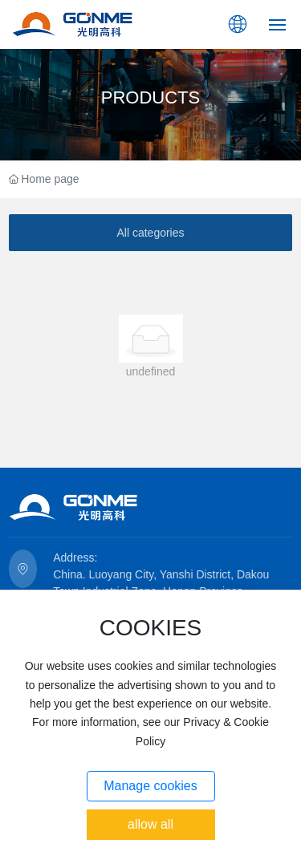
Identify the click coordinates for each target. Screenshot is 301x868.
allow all (150, 824)
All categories (150, 233)
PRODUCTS (150, 97)
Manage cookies (150, 786)
